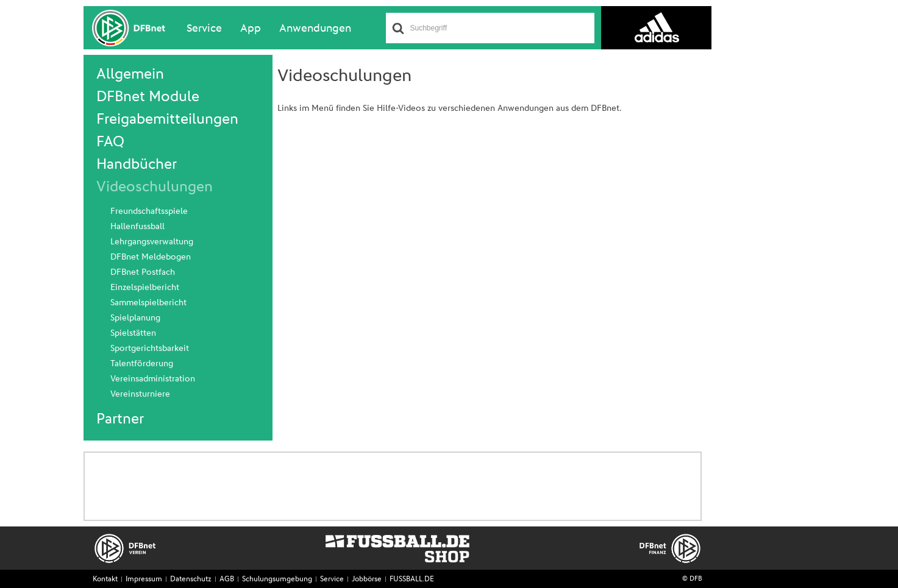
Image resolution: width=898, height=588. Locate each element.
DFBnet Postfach (143, 272)
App (251, 29)
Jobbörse (367, 579)
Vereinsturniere (140, 394)
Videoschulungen (155, 187)
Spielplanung (135, 318)
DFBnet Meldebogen (151, 257)
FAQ (110, 142)
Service (204, 29)
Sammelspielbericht (148, 303)
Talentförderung (142, 364)
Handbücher (137, 165)
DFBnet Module (148, 97)
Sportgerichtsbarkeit (150, 349)
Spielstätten (133, 333)
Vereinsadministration (153, 379)
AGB (227, 579)
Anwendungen (315, 29)
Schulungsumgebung (277, 579)
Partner (120, 419)
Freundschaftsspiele (149, 211)
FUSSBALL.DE (412, 579)
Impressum (144, 579)
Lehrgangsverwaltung (152, 242)
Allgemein (130, 74)
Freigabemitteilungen (167, 119)
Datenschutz (191, 579)
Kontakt (105, 579)
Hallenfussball (137, 227)
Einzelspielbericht (145, 288)
